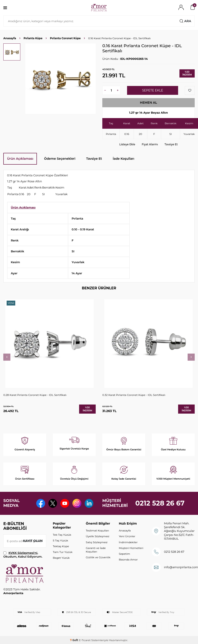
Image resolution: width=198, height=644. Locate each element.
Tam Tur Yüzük (63, 552)
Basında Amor (128, 559)
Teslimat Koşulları (97, 530)
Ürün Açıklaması (20, 159)
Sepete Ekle (153, 90)
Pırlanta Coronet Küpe (65, 38)
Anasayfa (10, 38)
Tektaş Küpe (61, 546)
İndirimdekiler (128, 542)
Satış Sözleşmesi (97, 542)
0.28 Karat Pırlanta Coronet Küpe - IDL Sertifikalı (35, 395)
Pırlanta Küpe (33, 38)
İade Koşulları (123, 159)
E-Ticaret (85, 640)
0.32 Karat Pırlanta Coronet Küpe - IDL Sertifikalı (134, 395)
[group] (61, 79)
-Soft (74, 640)
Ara (185, 21)
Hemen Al (148, 103)
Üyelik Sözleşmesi (97, 536)
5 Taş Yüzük (60, 540)
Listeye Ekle (127, 144)
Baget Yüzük (61, 558)
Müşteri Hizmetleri (131, 548)
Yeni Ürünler (127, 536)
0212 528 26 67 (160, 503)
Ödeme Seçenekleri (60, 159)
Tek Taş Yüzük (62, 535)
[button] (7, 357)
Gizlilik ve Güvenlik (98, 557)
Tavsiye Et (171, 144)
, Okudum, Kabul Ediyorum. (23, 555)
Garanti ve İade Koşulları (96, 550)
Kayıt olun (33, 541)
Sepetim (125, 554)
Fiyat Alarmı (150, 144)
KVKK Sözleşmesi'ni (23, 553)
